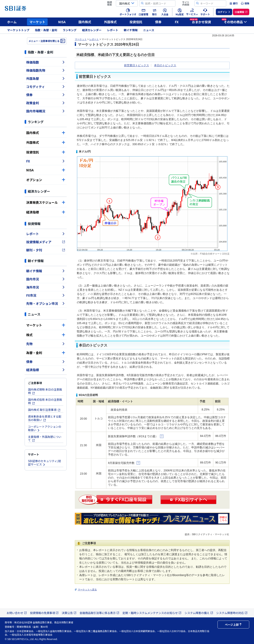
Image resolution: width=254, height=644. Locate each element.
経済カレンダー (92, 30)
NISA (62, 22)
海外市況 (46, 287)
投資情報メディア (46, 242)
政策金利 (46, 103)
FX (177, 22)
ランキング (70, 30)
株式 (46, 335)
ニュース (149, 30)
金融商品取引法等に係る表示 (99, 613)
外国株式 (110, 22)
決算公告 (69, 613)
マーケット (37, 22)
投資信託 (136, 22)
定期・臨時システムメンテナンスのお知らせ (152, 613)
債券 (158, 22)
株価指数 (46, 62)
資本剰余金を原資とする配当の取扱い (45, 418)
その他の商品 (234, 21)
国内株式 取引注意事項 (44, 410)
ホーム (12, 22)
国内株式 (85, 22)
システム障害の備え (199, 613)
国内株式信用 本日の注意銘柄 (45, 401)
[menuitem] (234, 3)
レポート (113, 30)
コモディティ (46, 87)
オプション (46, 180)
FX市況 (46, 295)
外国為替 (46, 78)
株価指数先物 (46, 70)
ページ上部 (233, 625)
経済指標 (46, 212)
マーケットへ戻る (87, 590)
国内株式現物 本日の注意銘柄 (45, 391)
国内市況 (46, 279)
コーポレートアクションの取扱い (45, 428)
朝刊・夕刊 (46, 250)
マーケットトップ (18, 30)
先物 (46, 344)
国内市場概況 (46, 111)
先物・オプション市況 (46, 303)
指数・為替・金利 (46, 30)
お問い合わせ (17, 613)
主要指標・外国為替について (45, 438)
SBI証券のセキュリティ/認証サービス (44, 463)
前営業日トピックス (137, 65)
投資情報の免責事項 (44, 613)
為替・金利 (46, 353)
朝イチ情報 (131, 30)
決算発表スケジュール (46, 202)
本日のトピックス (165, 65)
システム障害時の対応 (232, 613)
